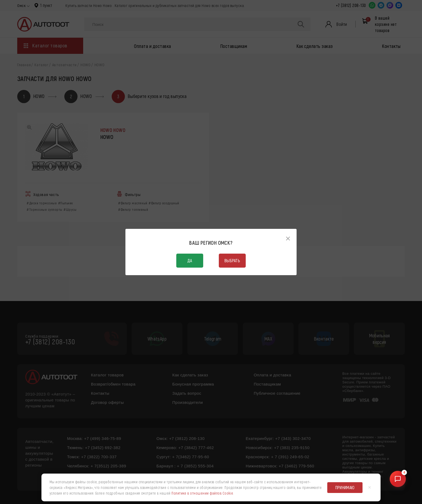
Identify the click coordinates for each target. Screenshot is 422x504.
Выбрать (232, 260)
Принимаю (345, 487)
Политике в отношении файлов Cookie (202, 493)
